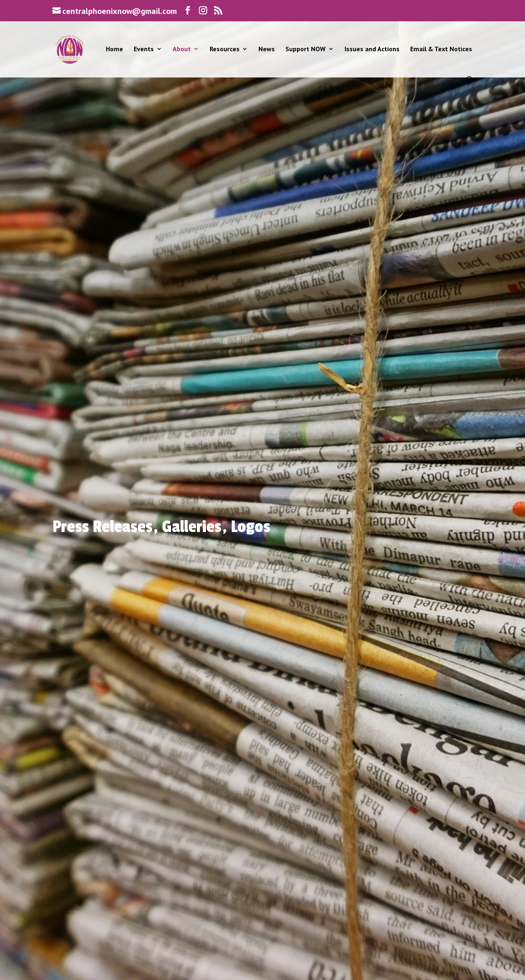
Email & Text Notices (441, 49)
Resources (225, 49)
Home (114, 49)
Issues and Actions (372, 49)
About (182, 49)
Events (144, 49)
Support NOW (306, 49)
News (267, 49)
